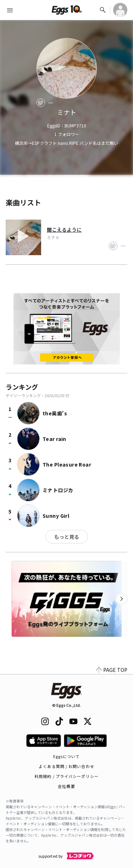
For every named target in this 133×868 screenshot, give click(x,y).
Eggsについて (67, 756)
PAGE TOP (112, 670)
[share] (41, 103)
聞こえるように (64, 230)
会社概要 (66, 786)
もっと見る (67, 537)
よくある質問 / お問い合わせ (66, 766)
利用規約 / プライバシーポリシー (66, 776)
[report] (51, 103)
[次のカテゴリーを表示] (122, 599)
